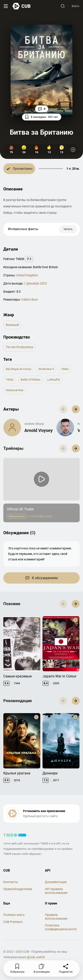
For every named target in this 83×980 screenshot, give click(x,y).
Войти (75, 6)
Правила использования (56, 917)
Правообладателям (18, 889)
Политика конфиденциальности (61, 927)
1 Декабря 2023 (35, 283)
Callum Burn (30, 299)
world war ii (46, 369)
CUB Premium (13, 922)
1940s (65, 369)
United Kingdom (27, 275)
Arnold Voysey (39, 430)
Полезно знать (14, 915)
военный (12, 325)
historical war (15, 390)
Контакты (11, 882)
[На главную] (22, 6)
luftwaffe (54, 380)
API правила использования (56, 891)
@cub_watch (36, 957)
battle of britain (30, 380)
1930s (10, 380)
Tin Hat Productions (19, 347)
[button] (76, 409)
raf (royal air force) (19, 369)
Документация (56, 882)
